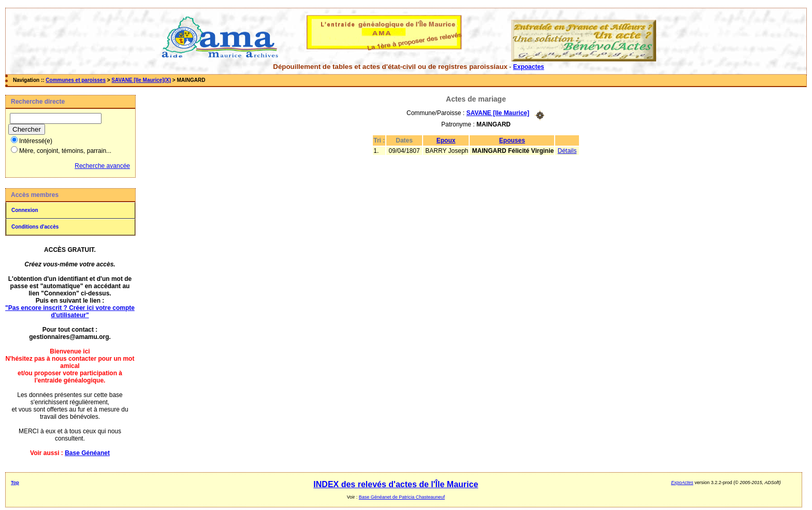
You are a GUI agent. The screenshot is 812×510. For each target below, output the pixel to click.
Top (15, 483)
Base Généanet (87, 453)
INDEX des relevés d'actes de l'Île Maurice (396, 484)
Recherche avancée (102, 166)
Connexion (25, 210)
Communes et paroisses (76, 80)
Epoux (446, 140)
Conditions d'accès (35, 227)
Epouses (512, 140)
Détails (567, 151)
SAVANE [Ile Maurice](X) (141, 80)
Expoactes (529, 67)
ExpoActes (682, 483)
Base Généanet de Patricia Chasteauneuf (402, 497)
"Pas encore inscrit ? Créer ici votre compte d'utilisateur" (70, 311)
